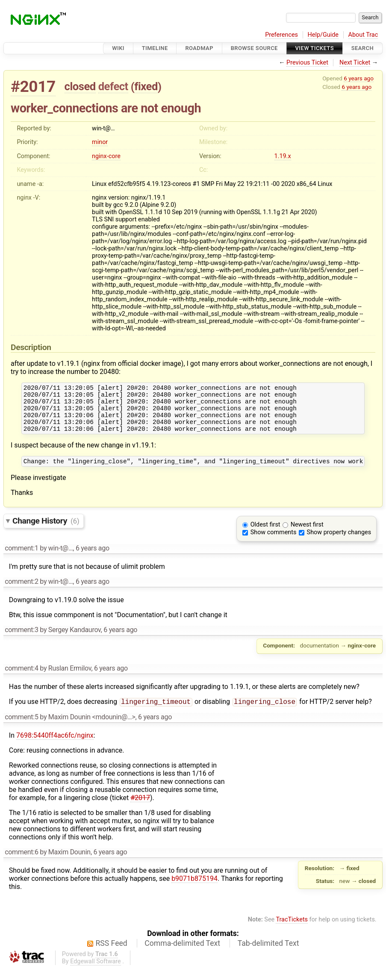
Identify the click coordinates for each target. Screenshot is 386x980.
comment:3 (21, 640)
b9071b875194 (194, 890)
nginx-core (106, 156)
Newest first (307, 535)
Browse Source (254, 48)
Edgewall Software (96, 973)
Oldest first (265, 535)
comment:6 (21, 863)
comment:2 (21, 592)
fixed (146, 86)
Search (362, 48)
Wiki (118, 48)
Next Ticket (355, 63)
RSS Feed (112, 954)
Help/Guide (323, 35)
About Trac (363, 35)
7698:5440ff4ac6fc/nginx (55, 746)
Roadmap (199, 48)
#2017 (33, 87)
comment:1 (21, 558)
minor (100, 142)
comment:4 (21, 678)
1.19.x (283, 156)
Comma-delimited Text (182, 954)
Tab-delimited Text (268, 954)
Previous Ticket (307, 63)
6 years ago (359, 78)
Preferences (281, 35)
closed (80, 86)
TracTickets (292, 931)
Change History (46, 531)
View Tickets (315, 48)
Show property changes (339, 543)
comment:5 (21, 728)
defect (113, 86)
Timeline (155, 48)
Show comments (274, 543)
